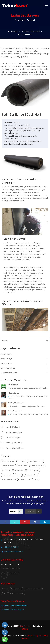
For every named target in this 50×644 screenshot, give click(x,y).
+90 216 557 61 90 (11, 547)
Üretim (4, 593)
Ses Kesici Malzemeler (36, 461)
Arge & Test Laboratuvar (33, 589)
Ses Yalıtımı (21, 461)
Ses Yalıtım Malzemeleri (31, 31)
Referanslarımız (17, 589)
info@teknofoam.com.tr (14, 552)
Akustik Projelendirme (9, 480)
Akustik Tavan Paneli (31, 475)
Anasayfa (13, 31)
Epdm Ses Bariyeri (25, 34)
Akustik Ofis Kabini (10, 427)
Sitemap (25, 629)
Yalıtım (36, 480)
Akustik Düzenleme (8, 461)
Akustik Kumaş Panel (11, 432)
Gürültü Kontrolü (7, 475)
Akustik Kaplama (33, 470)
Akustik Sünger (14, 393)
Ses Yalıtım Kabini (15, 411)
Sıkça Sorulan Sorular (17, 593)
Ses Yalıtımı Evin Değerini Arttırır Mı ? (14, 605)
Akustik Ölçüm (23, 466)
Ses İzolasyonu (20, 470)
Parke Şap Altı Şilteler (16, 403)
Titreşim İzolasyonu (8, 466)
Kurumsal (5, 589)
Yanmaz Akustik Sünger (12, 448)
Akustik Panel (13, 385)
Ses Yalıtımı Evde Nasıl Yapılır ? (12, 610)
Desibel (19, 475)
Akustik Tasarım (25, 480)
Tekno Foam (23, 626)
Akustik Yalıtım (7, 470)
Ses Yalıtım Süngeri (10, 438)
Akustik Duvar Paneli (37, 466)
